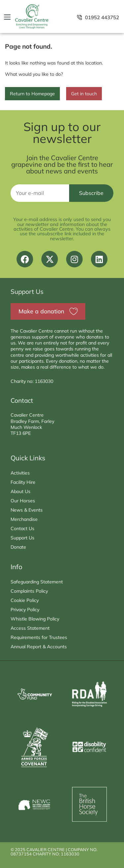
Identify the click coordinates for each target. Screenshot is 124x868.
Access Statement (30, 628)
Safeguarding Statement (37, 582)
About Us (21, 491)
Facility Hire (23, 482)
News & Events (27, 510)
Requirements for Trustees (39, 637)
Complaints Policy (29, 591)
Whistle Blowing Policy (35, 619)
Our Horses (23, 501)
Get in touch (84, 94)
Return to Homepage (32, 94)
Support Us (22, 538)
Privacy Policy (25, 610)
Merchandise (24, 519)
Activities (20, 473)
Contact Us (22, 528)
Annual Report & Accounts (39, 647)
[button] (7, 17)
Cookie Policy (25, 600)
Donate (18, 547)
